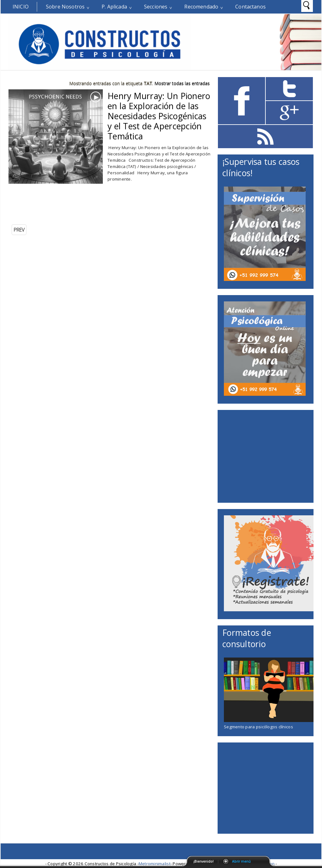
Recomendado (201, 7)
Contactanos (250, 7)
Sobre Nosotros (65, 7)
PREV (19, 230)
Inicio (21, 7)
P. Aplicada (114, 7)
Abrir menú (241, 861)
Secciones (156, 7)
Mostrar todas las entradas (182, 83)
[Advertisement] (82, 206)
